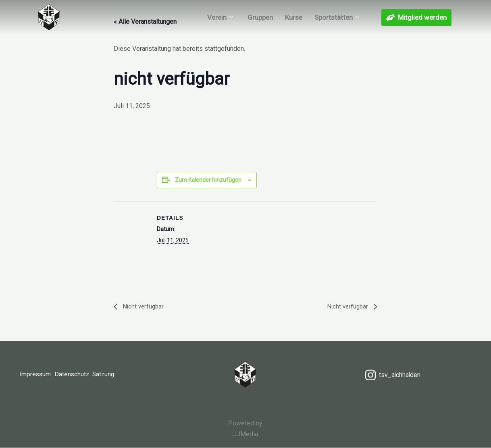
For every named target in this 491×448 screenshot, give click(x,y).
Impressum (36, 375)
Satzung (111, 375)
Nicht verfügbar (144, 306)
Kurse (294, 24)
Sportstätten (337, 24)
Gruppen (260, 24)
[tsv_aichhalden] (392, 375)
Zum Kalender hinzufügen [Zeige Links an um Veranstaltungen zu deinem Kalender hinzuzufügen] (208, 180)
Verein (220, 24)
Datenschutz (76, 375)
